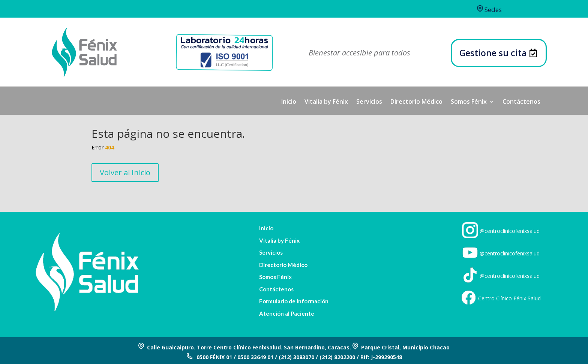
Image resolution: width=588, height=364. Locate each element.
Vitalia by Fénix (326, 102)
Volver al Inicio (125, 172)
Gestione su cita (493, 53)
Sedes (489, 10)
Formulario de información (294, 301)
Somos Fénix (469, 102)
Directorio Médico (416, 102)
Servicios (369, 102)
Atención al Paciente (287, 314)
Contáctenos (521, 102)
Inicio (289, 102)
